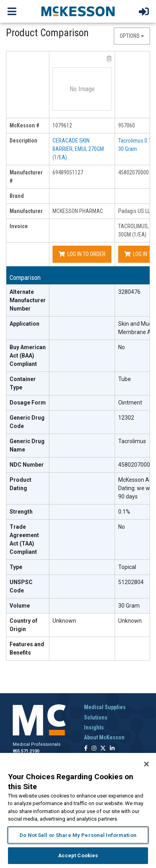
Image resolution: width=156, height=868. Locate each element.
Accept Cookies (78, 855)
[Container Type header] (28, 384)
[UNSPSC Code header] (28, 587)
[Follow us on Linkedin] (112, 749)
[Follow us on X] (103, 749)
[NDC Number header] (28, 465)
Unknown (64, 621)
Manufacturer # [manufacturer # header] (26, 177)
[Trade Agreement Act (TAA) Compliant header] (28, 540)
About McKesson (104, 737)
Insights (94, 727)
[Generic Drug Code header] (28, 422)
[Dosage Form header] (28, 403)
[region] (78, 810)
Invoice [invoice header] (19, 226)
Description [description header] (23, 141)
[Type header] (28, 567)
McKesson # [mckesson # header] (24, 125)
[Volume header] (28, 606)
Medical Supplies (105, 707)
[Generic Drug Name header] (28, 446)
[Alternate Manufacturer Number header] (28, 301)
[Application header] (28, 328)
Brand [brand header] (17, 196)
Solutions (96, 717)
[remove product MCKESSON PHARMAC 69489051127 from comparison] (109, 59)
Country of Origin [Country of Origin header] (23, 625)
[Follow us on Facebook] (86, 749)
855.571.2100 (26, 751)
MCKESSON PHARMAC (78, 211)
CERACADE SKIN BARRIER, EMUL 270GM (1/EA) (78, 149)
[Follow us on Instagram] (94, 749)
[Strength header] (28, 512)
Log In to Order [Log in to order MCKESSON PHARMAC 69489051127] (82, 254)
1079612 (62, 125)
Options (132, 36)
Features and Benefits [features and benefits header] (27, 648)
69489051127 (68, 172)
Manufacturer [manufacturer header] (26, 211)
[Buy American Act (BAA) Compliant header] (28, 356)
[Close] (146, 764)
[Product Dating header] (28, 489)
